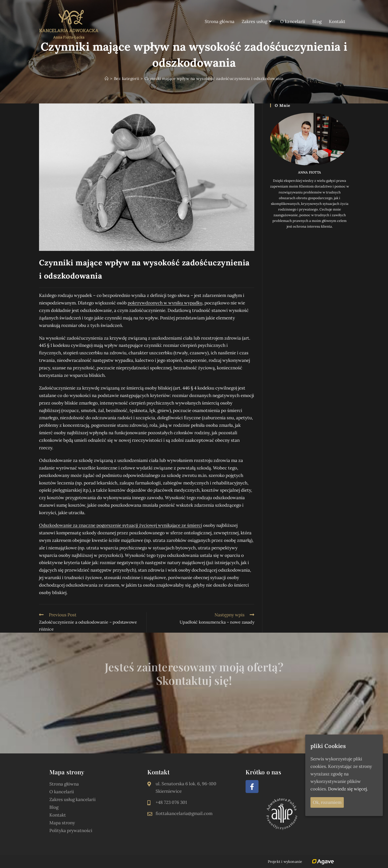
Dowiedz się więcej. (348, 789)
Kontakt (58, 815)
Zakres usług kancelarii (73, 799)
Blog (54, 807)
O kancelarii (62, 792)
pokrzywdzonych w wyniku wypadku (165, 303)
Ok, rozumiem (327, 802)
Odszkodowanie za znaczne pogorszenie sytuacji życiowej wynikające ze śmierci (121, 525)
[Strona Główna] (107, 78)
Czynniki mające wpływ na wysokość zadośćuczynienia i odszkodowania (214, 78)
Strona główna (64, 784)
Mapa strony (62, 823)
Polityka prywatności (71, 830)
